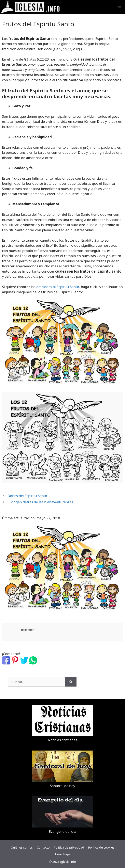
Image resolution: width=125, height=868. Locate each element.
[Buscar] (71, 682)
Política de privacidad (69, 847)
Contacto (43, 847)
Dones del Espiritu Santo (27, 496)
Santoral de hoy (62, 786)
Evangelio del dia (63, 831)
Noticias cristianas (62, 740)
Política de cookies (101, 847)
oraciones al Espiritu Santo (58, 287)
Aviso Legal (62, 854)
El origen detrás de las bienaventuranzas (40, 502)
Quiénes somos (22, 847)
